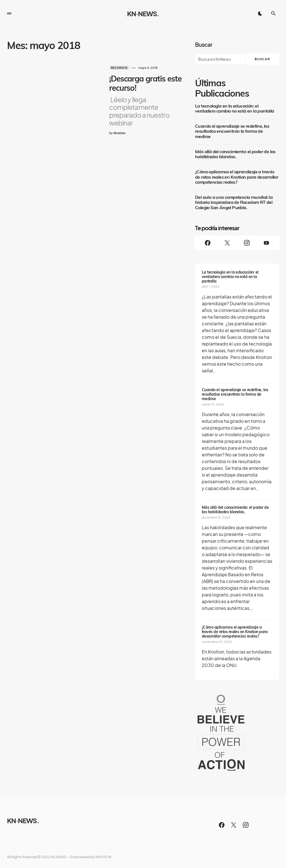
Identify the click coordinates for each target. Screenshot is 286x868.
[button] (9, 13)
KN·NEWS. (143, 13)
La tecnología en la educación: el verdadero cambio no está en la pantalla (235, 109)
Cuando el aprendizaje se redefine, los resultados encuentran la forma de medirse (232, 131)
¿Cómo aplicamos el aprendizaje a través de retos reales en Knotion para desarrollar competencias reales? (237, 177)
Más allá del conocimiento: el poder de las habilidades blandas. (235, 154)
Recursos (113, 68)
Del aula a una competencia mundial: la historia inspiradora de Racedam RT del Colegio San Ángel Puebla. (234, 203)
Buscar (204, 44)
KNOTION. (104, 857)
